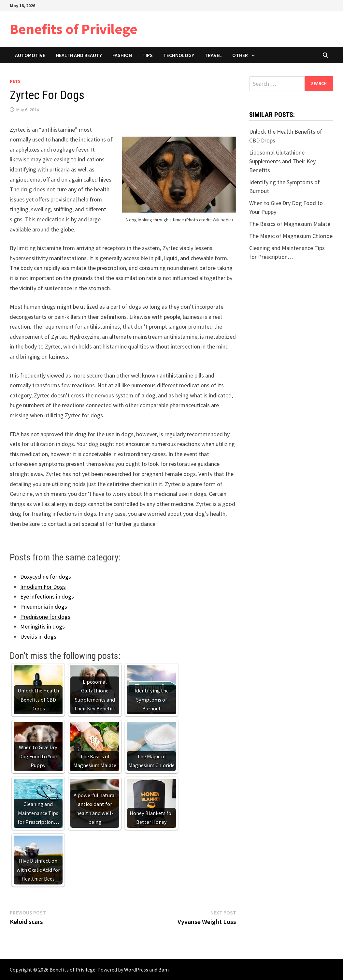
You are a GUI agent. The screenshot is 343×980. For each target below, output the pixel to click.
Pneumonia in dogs (44, 607)
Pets (15, 81)
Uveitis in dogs (38, 637)
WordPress (136, 970)
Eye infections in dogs (47, 596)
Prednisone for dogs (45, 617)
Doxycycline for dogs (46, 577)
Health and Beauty (79, 55)
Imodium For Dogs (43, 587)
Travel (213, 55)
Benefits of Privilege (74, 29)
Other (240, 55)
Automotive (30, 55)
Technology (179, 55)
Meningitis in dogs (43, 626)
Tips (148, 55)
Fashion (122, 55)
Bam (164, 970)
